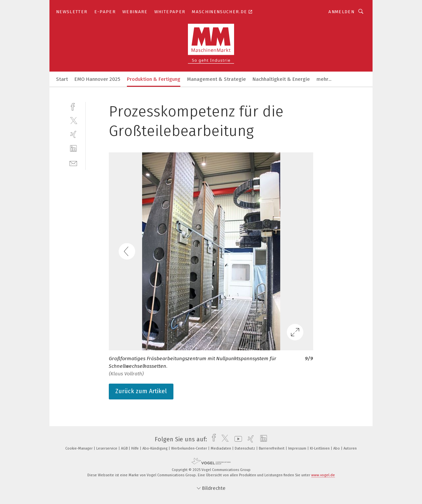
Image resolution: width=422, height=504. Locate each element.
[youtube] (237, 439)
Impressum (298, 448)
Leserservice (107, 448)
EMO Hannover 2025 (97, 79)
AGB (125, 448)
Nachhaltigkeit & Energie (281, 79)
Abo (337, 448)
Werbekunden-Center (190, 448)
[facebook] (73, 106)
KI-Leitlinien (320, 448)
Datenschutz (245, 448)
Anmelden (341, 12)
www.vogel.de (323, 475)
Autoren (350, 448)
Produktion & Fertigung (154, 79)
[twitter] (73, 120)
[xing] (73, 134)
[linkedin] (73, 149)
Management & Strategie (216, 79)
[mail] (73, 163)
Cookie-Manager (79, 448)
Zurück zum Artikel (141, 391)
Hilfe (136, 448)
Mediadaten (221, 448)
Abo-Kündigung (155, 448)
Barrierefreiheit (272, 448)
